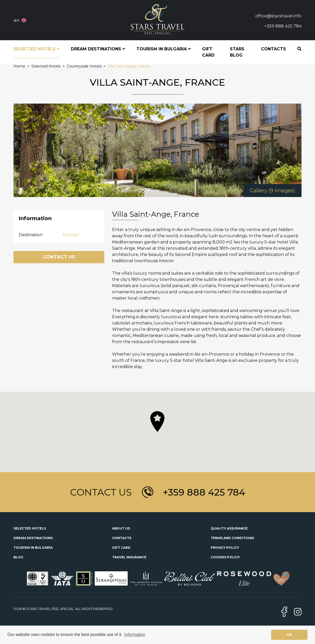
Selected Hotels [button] (36, 49)
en (17, 20)
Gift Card (208, 52)
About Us (121, 528)
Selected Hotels (30, 528)
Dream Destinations (33, 538)
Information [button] (135, 635)
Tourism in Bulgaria (33, 548)
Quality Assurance (229, 528)
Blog (18, 557)
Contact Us (59, 257)
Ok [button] (289, 635)
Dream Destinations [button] (98, 49)
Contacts (273, 49)
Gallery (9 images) (272, 191)
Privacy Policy (225, 548)
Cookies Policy (225, 557)
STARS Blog (237, 52)
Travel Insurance (129, 557)
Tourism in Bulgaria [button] (164, 49)
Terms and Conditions (232, 538)
